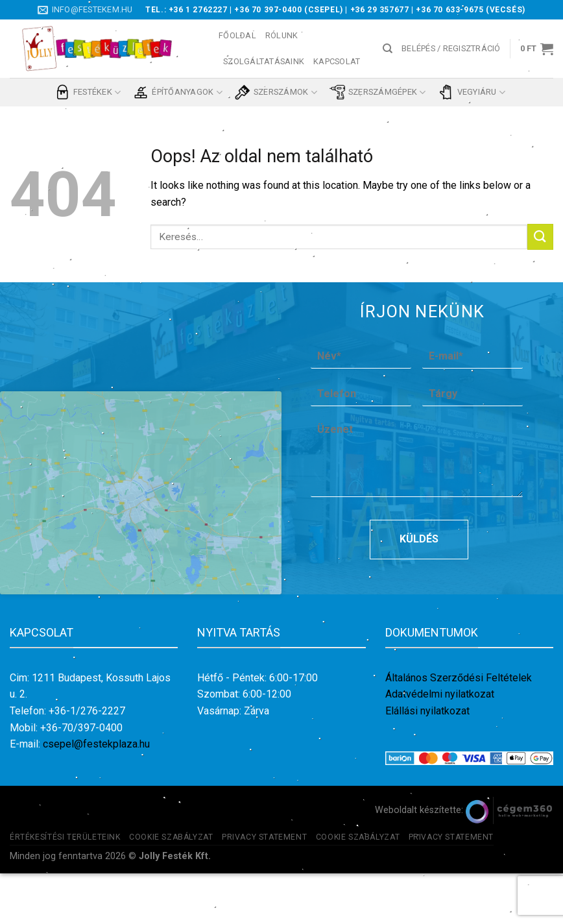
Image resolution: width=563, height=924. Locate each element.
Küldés (419, 590)
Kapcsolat (337, 61)
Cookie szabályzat (171, 887)
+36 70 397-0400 (268, 10)
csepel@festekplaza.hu (96, 795)
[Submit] (540, 237)
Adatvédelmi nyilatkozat (440, 745)
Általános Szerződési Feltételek (459, 728)
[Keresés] (388, 49)
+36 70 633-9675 (449, 10)
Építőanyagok (178, 92)
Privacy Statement (264, 887)
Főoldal (237, 35)
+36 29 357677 (380, 10)
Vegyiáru (472, 92)
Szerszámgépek (378, 92)
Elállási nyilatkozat (427, 761)
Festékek (88, 92)
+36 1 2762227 (198, 10)
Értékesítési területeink (65, 887)
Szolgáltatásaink (264, 61)
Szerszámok (276, 92)
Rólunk (282, 35)
